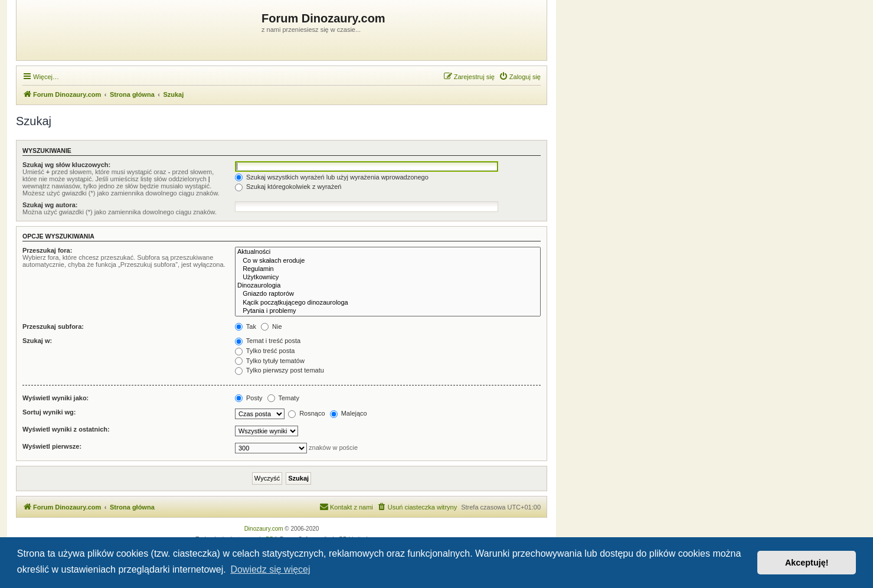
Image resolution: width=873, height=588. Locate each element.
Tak (246, 326)
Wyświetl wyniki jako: (55, 398)
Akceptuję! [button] (807, 563)
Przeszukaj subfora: (53, 326)
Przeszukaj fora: (47, 250)
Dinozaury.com (264, 529)
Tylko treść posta (265, 351)
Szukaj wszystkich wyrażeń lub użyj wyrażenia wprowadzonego (332, 177)
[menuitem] (520, 77)
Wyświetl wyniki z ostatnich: (66, 429)
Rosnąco (306, 413)
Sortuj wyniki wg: (49, 412)
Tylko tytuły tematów (270, 361)
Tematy (283, 398)
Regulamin (388, 269)
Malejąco (349, 413)
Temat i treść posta (268, 341)
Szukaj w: (37, 341)
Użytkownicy (388, 277)
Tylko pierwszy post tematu (279, 370)
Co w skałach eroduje (388, 261)
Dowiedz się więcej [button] (270, 569)
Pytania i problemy (388, 311)
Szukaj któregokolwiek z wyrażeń (288, 187)
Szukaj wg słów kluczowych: (66, 165)
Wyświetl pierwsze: (52, 446)
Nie (272, 326)
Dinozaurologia (388, 286)
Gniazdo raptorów (388, 294)
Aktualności (388, 252)
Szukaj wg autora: (50, 205)
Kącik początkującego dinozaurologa (388, 303)
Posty (249, 398)
